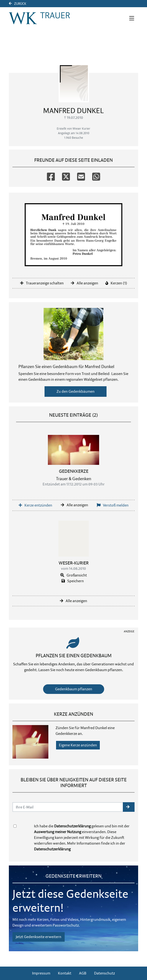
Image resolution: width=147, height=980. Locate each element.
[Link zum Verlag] (39, 18)
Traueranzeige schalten (42, 283)
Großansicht (74, 575)
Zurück (17, 4)
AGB (83, 973)
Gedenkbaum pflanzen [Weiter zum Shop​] (74, 689)
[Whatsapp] (96, 175)
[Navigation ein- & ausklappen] (132, 18)
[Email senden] (68, 807)
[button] (129, 807)
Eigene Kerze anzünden (78, 745)
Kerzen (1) (116, 283)
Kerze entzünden (35, 505)
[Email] (81, 175)
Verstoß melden (113, 505)
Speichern (73, 581)
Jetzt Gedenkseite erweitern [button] (39, 937)
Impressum (41, 973)
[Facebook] (51, 175)
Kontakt (65, 973)
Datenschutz (105, 973)
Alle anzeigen (85, 283)
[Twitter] (66, 175)
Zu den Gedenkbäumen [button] (76, 391)
